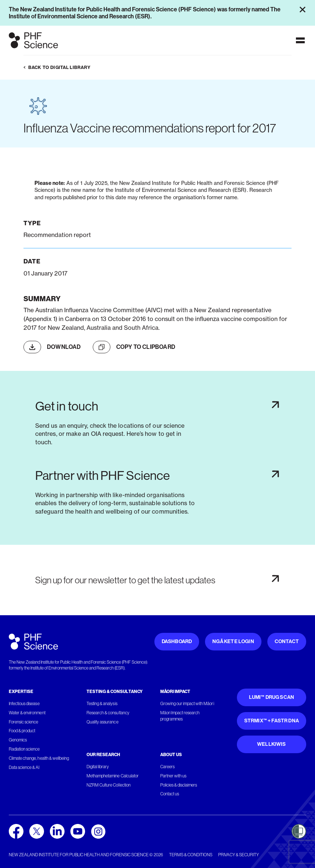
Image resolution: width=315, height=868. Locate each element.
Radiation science (24, 749)
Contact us (170, 794)
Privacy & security (239, 855)
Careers (167, 767)
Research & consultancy (108, 713)
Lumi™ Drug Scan (272, 697)
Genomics (18, 740)
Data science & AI (24, 767)
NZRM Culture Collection (109, 785)
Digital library (98, 767)
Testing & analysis (102, 704)
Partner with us (173, 776)
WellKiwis (272, 744)
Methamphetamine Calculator (113, 776)
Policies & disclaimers (179, 785)
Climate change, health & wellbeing (39, 758)
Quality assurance (102, 722)
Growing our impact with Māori (187, 704)
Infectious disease (24, 704)
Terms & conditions (191, 855)
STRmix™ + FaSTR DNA (272, 721)
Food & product (22, 731)
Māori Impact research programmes (180, 716)
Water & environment (27, 713)
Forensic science (23, 722)
